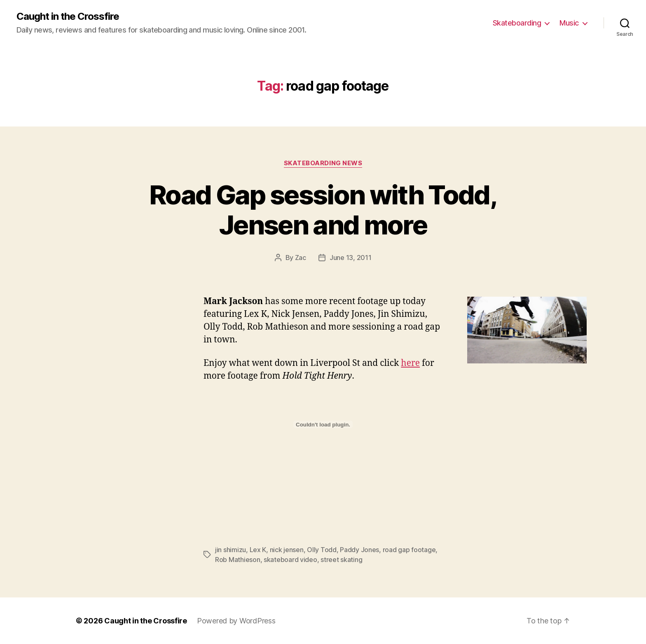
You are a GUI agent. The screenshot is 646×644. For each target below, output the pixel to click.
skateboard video (290, 560)
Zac (301, 258)
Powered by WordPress (236, 621)
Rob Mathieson (238, 560)
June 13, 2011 (351, 258)
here (410, 363)
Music (569, 23)
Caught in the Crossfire (68, 16)
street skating (341, 560)
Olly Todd (322, 550)
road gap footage (409, 550)
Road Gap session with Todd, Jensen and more (323, 210)
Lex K (258, 550)
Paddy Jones (359, 550)
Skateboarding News (323, 163)
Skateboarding (517, 23)
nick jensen (287, 550)
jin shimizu (231, 550)
